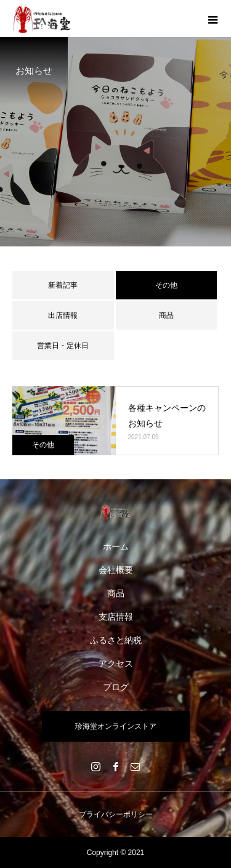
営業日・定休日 (63, 346)
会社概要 (116, 570)
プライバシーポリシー (116, 814)
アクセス (116, 663)
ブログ (116, 687)
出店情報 (63, 315)
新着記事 (63, 285)
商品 (166, 315)
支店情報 (116, 617)
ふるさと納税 (116, 640)
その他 (43, 445)
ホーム (116, 546)
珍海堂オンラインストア (116, 726)
